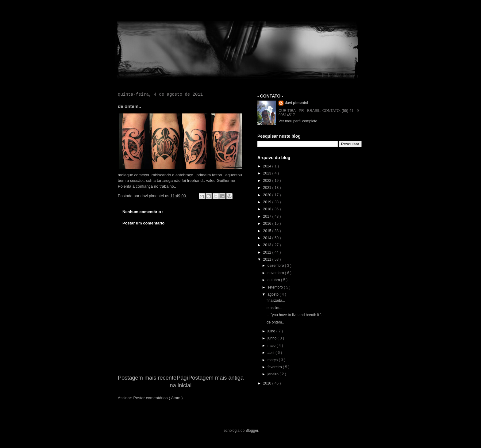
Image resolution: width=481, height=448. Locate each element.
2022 (268, 181)
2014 (268, 238)
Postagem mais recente (147, 378)
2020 (268, 195)
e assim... (274, 308)
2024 (268, 166)
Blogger (252, 431)
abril (271, 353)
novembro (276, 273)
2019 (268, 202)
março (273, 360)
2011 (268, 259)
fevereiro (275, 367)
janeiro (273, 374)
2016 (268, 224)
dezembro (276, 266)
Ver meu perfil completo (298, 121)
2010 (268, 383)
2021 (268, 188)
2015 (268, 231)
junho (273, 338)
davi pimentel (296, 103)
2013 (268, 245)
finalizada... (276, 301)
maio (272, 346)
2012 (268, 252)
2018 (268, 209)
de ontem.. (275, 322)
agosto (273, 294)
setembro (276, 287)
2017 (268, 216)
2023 (268, 173)
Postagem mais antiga (216, 378)
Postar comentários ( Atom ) (158, 398)
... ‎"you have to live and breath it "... (296, 315)
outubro (274, 280)
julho (272, 331)
